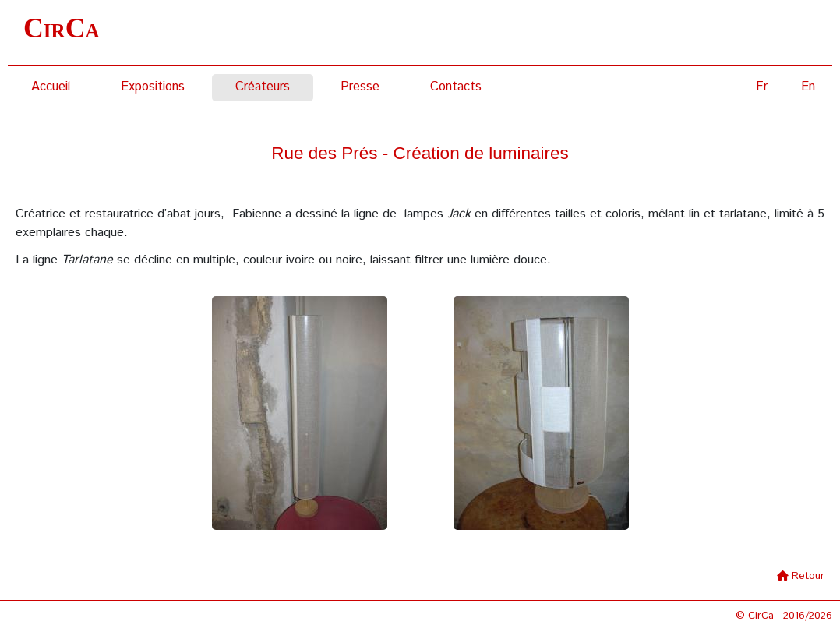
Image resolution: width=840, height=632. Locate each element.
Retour (808, 576)
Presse (360, 87)
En (808, 87)
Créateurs (263, 87)
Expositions (153, 87)
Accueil (51, 87)
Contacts (456, 87)
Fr (762, 87)
